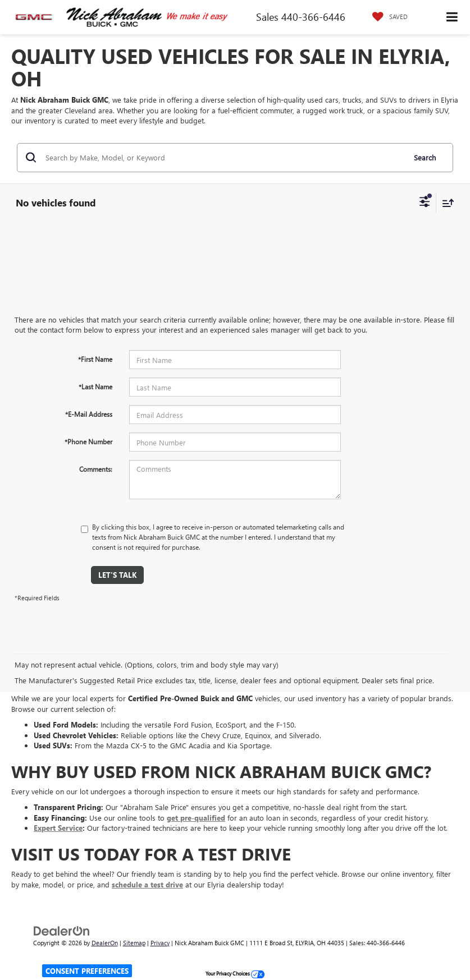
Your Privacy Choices (235, 973)
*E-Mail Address (89, 414)
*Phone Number (88, 441)
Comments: (96, 469)
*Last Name (95, 387)
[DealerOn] (62, 930)
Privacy (160, 943)
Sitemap (134, 943)
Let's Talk (117, 575)
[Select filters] (425, 203)
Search (425, 157)
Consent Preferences (87, 971)
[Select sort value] (445, 203)
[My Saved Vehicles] (387, 17)
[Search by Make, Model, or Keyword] (223, 158)
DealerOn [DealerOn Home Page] (105, 943)
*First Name (95, 359)
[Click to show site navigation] (452, 17)
